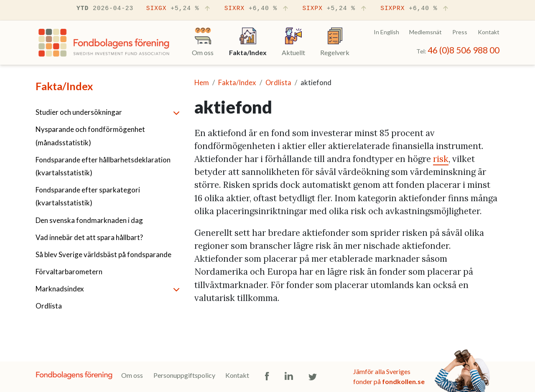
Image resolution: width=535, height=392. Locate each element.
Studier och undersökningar (79, 112)
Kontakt (489, 32)
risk (441, 159)
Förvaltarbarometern (69, 272)
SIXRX (257, 9)
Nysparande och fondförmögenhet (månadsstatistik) (90, 136)
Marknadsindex (60, 289)
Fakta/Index (64, 86)
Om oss (132, 375)
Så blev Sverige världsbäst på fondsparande (103, 254)
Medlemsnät (425, 32)
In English (386, 32)
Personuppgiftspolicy (184, 375)
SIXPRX (415, 9)
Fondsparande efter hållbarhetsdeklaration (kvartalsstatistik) (103, 166)
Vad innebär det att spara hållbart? (89, 237)
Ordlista (49, 306)
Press (460, 32)
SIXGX (179, 9)
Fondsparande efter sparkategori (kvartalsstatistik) (88, 196)
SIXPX (335, 9)
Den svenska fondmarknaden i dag (89, 220)
